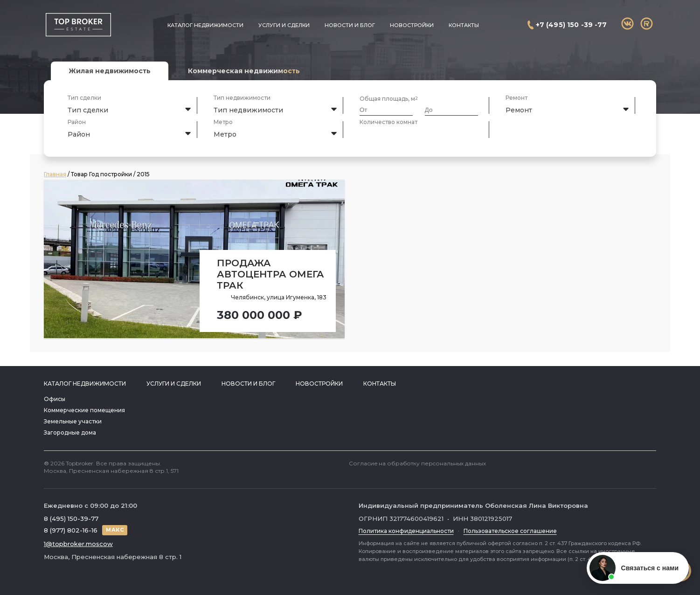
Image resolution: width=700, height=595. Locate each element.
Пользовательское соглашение (510, 531)
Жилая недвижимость (110, 71)
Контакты (464, 25)
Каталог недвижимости (205, 25)
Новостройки (412, 25)
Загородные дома (70, 432)
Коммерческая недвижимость (244, 71)
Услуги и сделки (284, 25)
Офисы (55, 399)
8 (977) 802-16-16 (71, 530)
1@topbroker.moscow (78, 544)
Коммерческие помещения (84, 410)
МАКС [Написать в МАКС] (115, 530)
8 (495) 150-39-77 (71, 519)
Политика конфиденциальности (406, 531)
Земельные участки (73, 421)
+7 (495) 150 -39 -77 (572, 25)
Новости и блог (350, 25)
